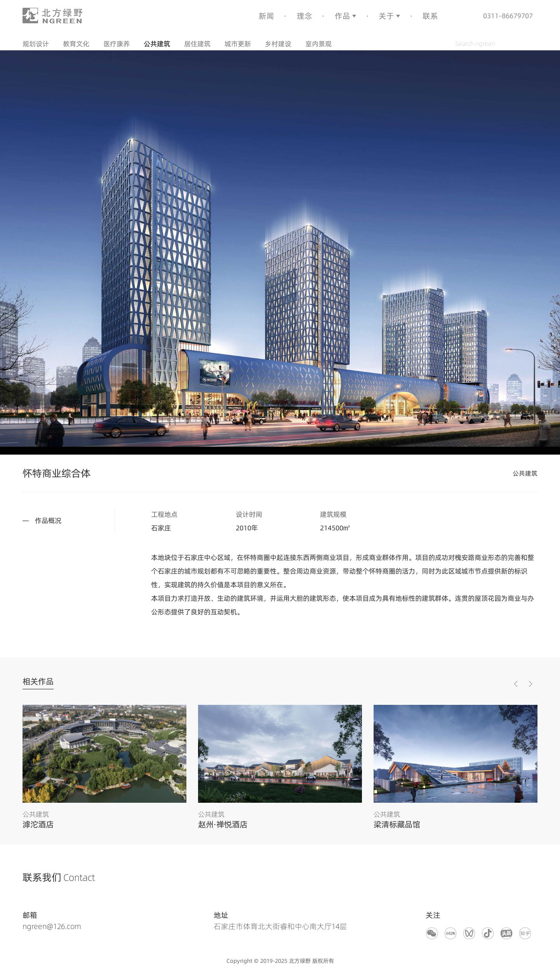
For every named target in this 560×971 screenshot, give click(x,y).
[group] (104, 767)
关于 (386, 16)
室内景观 (318, 44)
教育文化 (76, 44)
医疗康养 (117, 44)
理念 (304, 16)
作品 (343, 16)
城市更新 (238, 44)
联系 (430, 16)
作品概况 (48, 520)
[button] (530, 684)
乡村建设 (278, 44)
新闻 (266, 16)
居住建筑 (197, 44)
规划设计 (36, 44)
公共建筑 (157, 44)
